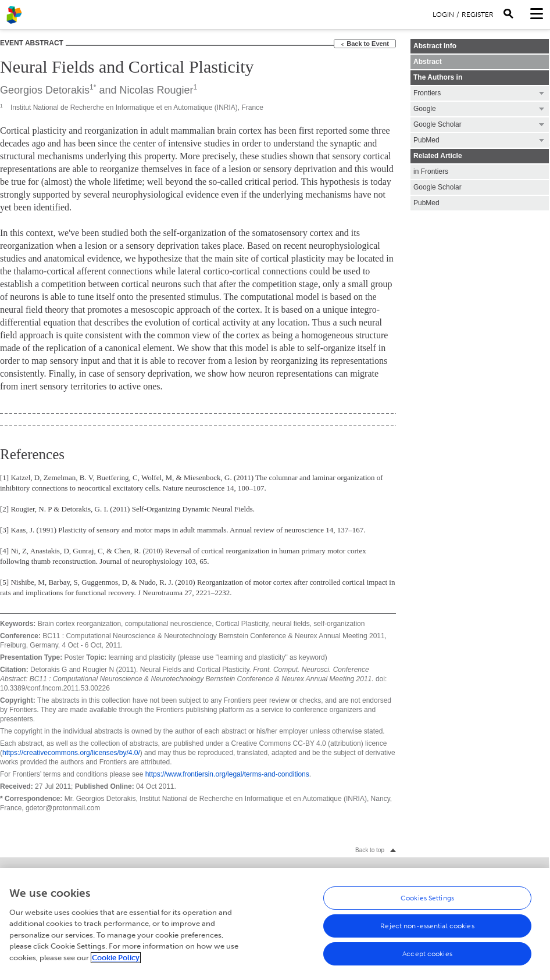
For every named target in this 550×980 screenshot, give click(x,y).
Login (443, 15)
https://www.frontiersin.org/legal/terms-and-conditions (227, 774)
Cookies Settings (427, 901)
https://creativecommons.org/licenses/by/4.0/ (71, 753)
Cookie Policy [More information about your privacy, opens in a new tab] (116, 961)
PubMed (426, 203)
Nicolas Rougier (156, 90)
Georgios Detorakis (45, 90)
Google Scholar (437, 187)
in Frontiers (431, 171)
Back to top (370, 850)
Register (478, 15)
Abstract (428, 62)
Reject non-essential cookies (427, 929)
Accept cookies (427, 957)
